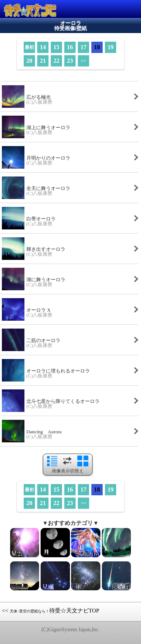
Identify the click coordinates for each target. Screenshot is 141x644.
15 (56, 47)
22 (56, 61)
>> (83, 61)
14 (43, 47)
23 (70, 61)
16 (70, 47)
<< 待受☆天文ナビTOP (51, 611)
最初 (29, 47)
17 (83, 47)
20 (29, 61)
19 (111, 47)
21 (43, 61)
